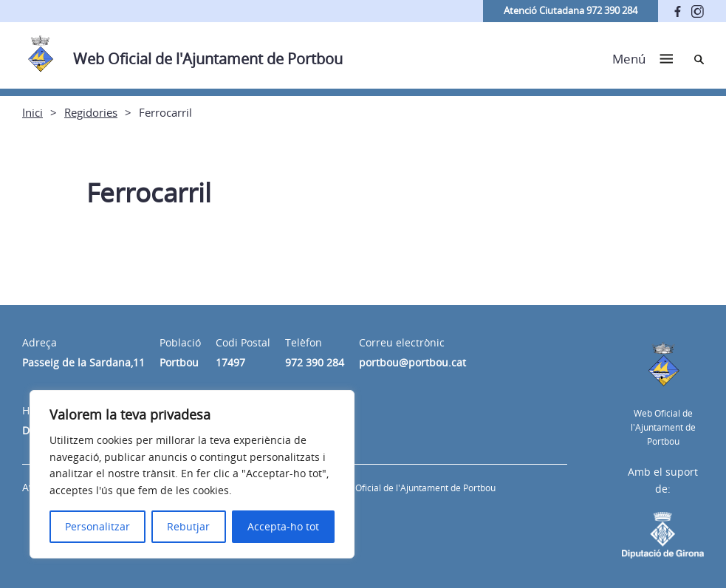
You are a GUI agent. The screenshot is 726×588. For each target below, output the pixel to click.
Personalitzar (97, 526)
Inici (32, 112)
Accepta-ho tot (283, 526)
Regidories (91, 112)
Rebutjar (188, 526)
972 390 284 (315, 362)
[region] (192, 474)
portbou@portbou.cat (412, 362)
